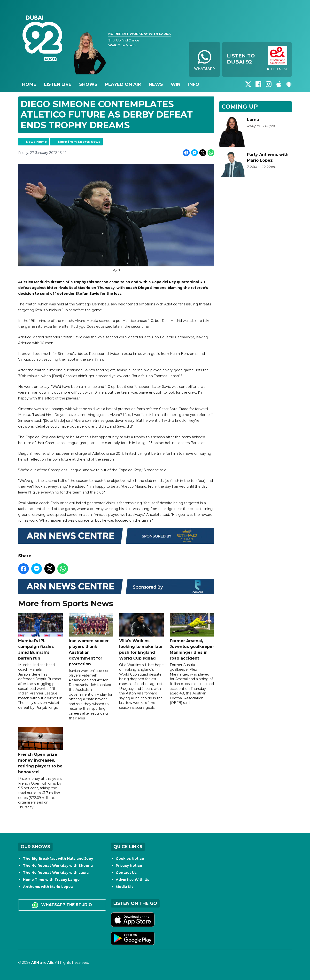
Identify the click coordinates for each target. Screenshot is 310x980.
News (156, 84)
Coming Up (240, 107)
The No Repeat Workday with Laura (56, 873)
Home (29, 84)
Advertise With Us (132, 880)
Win (176, 84)
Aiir (50, 963)
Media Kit (124, 887)
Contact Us (126, 873)
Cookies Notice (130, 859)
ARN (35, 963)
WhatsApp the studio (62, 905)
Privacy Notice (129, 866)
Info (194, 84)
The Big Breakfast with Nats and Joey (58, 859)
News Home (36, 142)
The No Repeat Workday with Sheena (58, 866)
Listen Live (58, 84)
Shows (88, 84)
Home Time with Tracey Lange (51, 880)
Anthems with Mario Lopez (48, 887)
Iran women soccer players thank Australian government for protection (91, 640)
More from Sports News (79, 142)
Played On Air (123, 84)
